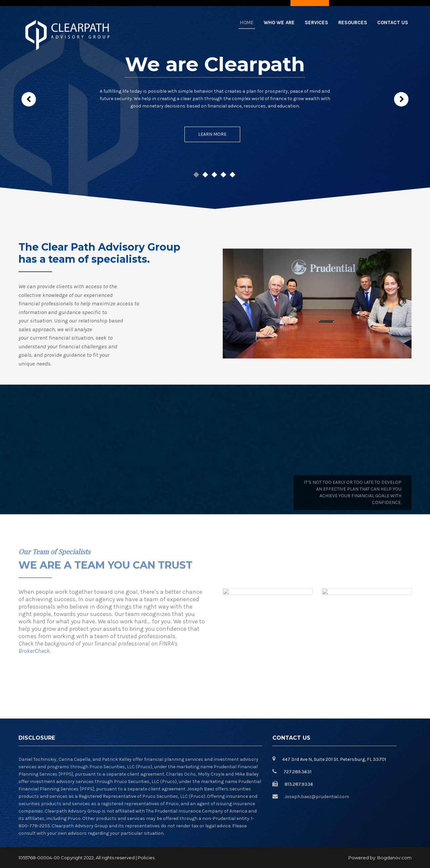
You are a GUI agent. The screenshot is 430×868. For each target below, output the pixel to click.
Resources (353, 23)
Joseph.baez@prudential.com (317, 797)
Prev (29, 99)
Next (401, 99)
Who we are (279, 23)
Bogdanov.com (394, 858)
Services (316, 23)
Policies (146, 858)
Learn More (212, 134)
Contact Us (393, 23)
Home (247, 23)
